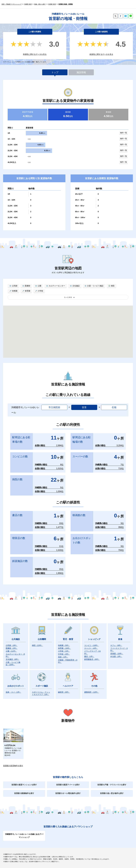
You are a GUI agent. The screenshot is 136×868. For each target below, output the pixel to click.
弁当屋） (116, 656)
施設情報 (81, 72)
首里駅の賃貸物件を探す (13, 766)
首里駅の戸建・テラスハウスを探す (112, 785)
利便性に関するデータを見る (35, 54)
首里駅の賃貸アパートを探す (68, 785)
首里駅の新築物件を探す (24, 793)
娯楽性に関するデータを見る (101, 54)
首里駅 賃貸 (52, 4)
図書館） (12, 648)
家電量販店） (92, 659)
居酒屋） (117, 654)
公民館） (12, 645)
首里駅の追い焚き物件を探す (112, 793)
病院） (38, 645)
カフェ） (116, 645)
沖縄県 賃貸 (28, 4)
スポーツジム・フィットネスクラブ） (41, 693)
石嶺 (114, 407)
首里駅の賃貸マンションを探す (24, 785)
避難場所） (92, 692)
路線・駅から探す (40, 4)
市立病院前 (54, 407)
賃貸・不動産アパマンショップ (12, 4)
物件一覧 (124, 133)
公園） (11, 651)
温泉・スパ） (13, 692)
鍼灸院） (64, 692)
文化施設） (13, 659)
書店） (89, 656)
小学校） (64, 651)
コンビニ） (92, 645)
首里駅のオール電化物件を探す (68, 793)
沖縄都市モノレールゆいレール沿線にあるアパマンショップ (24, 836)
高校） (63, 657)
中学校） (64, 654)
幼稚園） (64, 645)
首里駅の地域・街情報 (66, 4)
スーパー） (91, 648)
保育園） (64, 648)
